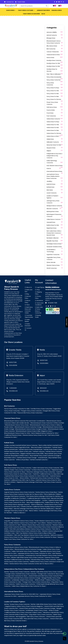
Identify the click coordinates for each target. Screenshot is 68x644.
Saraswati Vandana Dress (54, 247)
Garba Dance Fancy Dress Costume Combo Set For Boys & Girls (33, 492)
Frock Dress (50, 113)
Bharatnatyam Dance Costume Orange (28, 426)
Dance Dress (11, 10)
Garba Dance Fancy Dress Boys (46, 491)
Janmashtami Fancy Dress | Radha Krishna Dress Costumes (53, 176)
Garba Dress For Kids (53, 128)
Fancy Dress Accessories (31, 14)
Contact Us (10, 2)
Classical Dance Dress (53, 55)
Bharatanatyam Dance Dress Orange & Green (31, 428)
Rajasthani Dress (52, 228)
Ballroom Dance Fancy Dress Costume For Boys (40, 536)
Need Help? (67, 322)
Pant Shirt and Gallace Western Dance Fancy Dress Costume (30, 528)
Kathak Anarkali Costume (39, 459)
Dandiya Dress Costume (54, 60)
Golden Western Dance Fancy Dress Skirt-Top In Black (27, 522)
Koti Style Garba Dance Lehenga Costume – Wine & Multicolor (34, 503)
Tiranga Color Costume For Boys (16, 575)
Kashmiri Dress (51, 184)
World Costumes (52, 268)
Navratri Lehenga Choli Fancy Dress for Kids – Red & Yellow (33, 509)
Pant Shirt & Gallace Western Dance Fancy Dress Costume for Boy (32, 529)
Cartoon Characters (53, 52)
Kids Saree (50, 190)
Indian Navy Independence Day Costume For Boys (29, 585)
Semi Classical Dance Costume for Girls (45, 432)
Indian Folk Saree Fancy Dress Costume (46, 467)
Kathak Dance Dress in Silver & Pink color (18, 451)
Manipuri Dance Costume (54, 206)
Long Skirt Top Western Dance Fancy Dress (19, 520)
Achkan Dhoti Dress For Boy (41, 469)
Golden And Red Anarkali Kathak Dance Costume (21, 445)
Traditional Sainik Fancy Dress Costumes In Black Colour (23, 612)
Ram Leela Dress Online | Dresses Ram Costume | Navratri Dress (54, 233)
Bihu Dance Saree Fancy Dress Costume (18, 467)
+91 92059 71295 (52, 303)
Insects (49, 168)
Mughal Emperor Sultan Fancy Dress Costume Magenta (24, 606)
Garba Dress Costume (53, 119)
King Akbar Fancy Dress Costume (41, 614)
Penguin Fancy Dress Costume (31, 410)
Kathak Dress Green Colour (53, 449)
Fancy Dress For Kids (53, 94)
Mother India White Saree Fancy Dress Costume (27, 557)
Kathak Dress (51, 187)
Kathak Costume (39, 451)
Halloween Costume (53, 142)
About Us (29, 287)
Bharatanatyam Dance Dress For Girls (17, 432)
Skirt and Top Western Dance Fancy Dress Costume (32, 534)
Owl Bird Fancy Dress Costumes (41, 408)
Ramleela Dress (57, 10)
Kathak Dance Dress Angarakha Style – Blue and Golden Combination (28, 447)
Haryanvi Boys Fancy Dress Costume (43, 559)
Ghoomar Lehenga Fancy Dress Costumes (41, 471)
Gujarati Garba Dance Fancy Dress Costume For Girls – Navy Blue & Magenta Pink (34, 501)
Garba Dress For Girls (53, 125)
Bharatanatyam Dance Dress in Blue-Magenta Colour (34, 430)
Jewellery (49, 181)
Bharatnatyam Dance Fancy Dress (17, 424)
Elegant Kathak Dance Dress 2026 (32, 453)
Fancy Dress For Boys (53, 88)
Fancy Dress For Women (54, 99)
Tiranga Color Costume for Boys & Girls (51, 573)
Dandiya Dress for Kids (53, 66)
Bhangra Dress (51, 38)
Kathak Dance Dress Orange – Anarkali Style (32, 457)
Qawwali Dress (51, 222)
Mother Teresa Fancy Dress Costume (17, 571)
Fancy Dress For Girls (53, 91)
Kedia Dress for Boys (52, 502)
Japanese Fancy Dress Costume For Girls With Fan (21, 593)
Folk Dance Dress (52, 107)
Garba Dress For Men (53, 130)
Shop (38, 290)
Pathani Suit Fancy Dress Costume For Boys (45, 477)
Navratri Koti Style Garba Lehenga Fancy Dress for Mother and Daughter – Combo (34, 499)
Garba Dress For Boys (53, 122)
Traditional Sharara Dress (13, 434)
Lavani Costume (52, 193)
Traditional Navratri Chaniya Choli (38, 498)
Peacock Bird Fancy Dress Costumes (30, 412)
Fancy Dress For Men (53, 96)
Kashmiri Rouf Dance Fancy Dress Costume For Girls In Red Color (27, 475)
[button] (16, 10)
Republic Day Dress (52, 241)
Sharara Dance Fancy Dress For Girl (35, 434)
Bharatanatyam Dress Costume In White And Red (47, 422)
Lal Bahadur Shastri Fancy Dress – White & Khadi (28, 579)
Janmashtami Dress (43, 10)
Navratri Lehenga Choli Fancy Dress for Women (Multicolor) (34, 508)
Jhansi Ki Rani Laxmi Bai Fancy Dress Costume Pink (45, 575)
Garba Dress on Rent (53, 136)
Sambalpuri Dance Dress (54, 244)
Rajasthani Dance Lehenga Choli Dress (30, 481)
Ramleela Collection (53, 238)
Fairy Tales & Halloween (54, 74)
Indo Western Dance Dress (55, 166)
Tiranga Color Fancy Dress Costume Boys (36, 581)
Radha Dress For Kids (53, 225)
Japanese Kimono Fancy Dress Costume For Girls (34, 553)
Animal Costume (52, 35)
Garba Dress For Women (54, 133)
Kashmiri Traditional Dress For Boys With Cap (48, 473)
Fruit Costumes (51, 116)
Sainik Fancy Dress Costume (25, 583)
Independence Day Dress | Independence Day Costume (54, 156)
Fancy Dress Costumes (26, 10)
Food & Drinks (51, 110)
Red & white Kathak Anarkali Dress (50, 445)
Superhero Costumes (53, 255)
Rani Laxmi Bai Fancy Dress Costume (36, 618)
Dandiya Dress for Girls (53, 63)
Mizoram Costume (52, 209)
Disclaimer (40, 301)
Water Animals (51, 262)
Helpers (49, 151)
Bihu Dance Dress (52, 46)
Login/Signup (41, 287)
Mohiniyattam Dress (53, 212)
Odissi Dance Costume (54, 219)
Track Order (21, 2)
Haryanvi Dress (51, 148)
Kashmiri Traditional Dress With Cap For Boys (19, 479)
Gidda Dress (50, 139)
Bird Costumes (51, 49)
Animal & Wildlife (52, 32)
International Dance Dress (54, 171)
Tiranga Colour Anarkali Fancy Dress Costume (21, 573)
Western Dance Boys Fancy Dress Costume (37, 524)
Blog (43, 14)
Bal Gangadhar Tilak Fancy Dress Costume (30, 616)
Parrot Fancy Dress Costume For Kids (17, 408)
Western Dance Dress (53, 265)
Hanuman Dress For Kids (54, 145)
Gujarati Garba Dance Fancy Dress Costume (19, 491)
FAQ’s (28, 305)
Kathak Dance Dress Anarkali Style (31, 449)
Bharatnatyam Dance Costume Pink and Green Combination (25, 420)
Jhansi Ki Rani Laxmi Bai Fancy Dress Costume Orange (22, 577)
